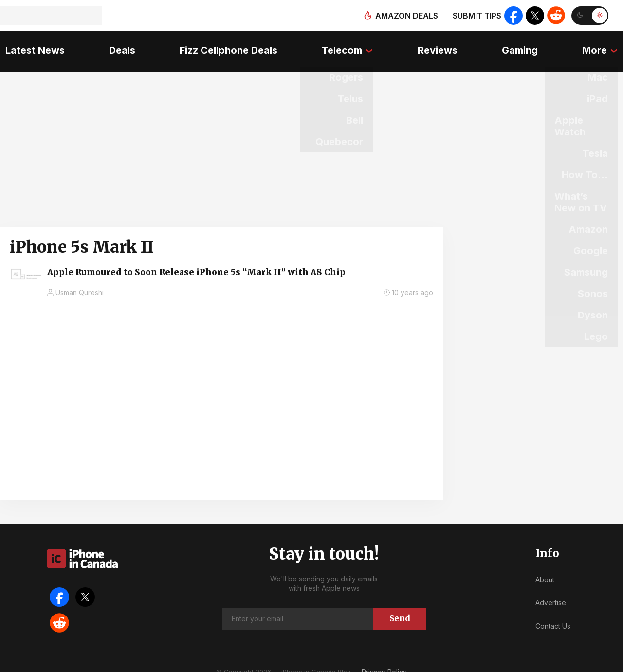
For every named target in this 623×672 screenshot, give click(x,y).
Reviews (439, 46)
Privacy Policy (384, 662)
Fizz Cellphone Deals (227, 46)
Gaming (523, 46)
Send (400, 609)
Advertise (551, 593)
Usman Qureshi (80, 283)
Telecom (342, 46)
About (545, 570)
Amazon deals (405, 16)
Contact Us (553, 617)
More (600, 46)
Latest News (30, 46)
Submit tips (475, 16)
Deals (119, 46)
